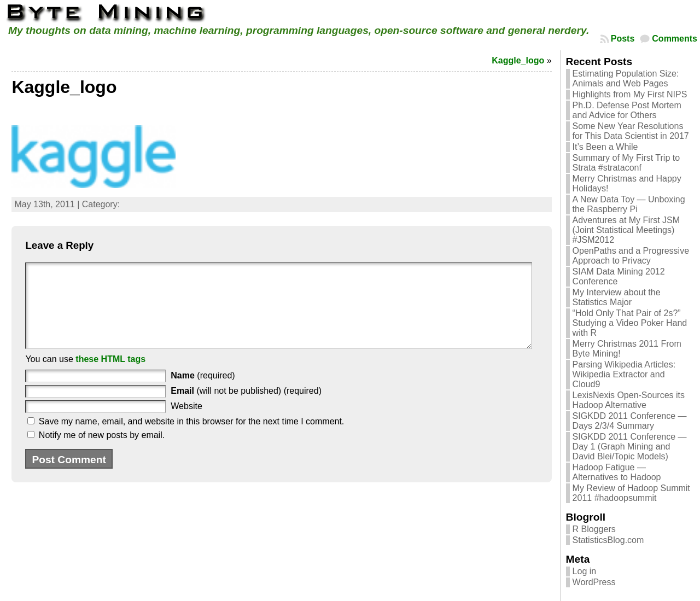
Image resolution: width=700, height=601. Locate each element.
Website (186, 422)
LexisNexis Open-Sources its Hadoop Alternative (629, 400)
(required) (203, 392)
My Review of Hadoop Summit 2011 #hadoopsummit (631, 493)
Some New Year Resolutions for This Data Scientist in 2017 (631, 131)
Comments (675, 39)
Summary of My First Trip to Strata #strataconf (626, 163)
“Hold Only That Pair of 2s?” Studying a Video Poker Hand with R (630, 323)
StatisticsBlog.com (608, 540)
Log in (585, 571)
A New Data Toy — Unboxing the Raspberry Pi (629, 204)
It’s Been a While (605, 147)
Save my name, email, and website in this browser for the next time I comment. (191, 438)
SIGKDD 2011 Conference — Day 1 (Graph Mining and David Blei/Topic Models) (630, 447)
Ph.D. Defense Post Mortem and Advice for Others (627, 110)
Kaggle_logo (518, 60)
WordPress (594, 582)
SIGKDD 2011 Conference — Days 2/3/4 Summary (630, 421)
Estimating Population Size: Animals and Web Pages (626, 78)
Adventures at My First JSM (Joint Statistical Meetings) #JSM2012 (626, 230)
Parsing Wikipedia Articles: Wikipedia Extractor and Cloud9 (624, 374)
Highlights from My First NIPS (630, 94)
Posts (623, 39)
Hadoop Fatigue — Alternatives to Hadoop (617, 472)
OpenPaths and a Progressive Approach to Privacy (631, 256)
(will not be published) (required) (246, 407)
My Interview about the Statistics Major (617, 297)
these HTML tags (110, 375)
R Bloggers (594, 529)
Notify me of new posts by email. (102, 451)
